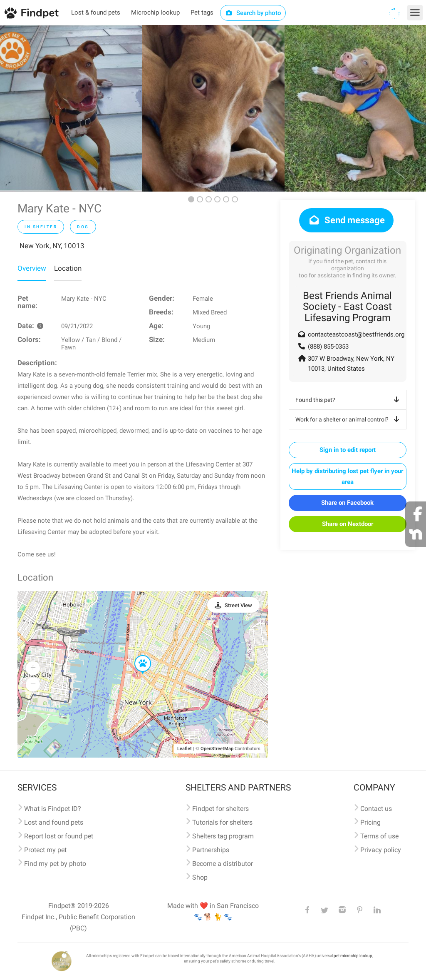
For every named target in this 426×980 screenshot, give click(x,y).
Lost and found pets (54, 822)
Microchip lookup (155, 12)
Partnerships (211, 850)
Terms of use (379, 836)
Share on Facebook (347, 503)
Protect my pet (45, 850)
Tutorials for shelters (222, 822)
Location (68, 268)
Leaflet (185, 749)
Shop (200, 877)
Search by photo (253, 13)
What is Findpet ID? (53, 809)
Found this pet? (349, 400)
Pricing (370, 822)
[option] (71, 108)
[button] (137, 656)
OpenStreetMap (217, 749)
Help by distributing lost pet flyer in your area (347, 476)
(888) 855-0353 (328, 347)
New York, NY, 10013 (52, 246)
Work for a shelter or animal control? (349, 419)
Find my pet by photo (55, 864)
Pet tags (202, 12)
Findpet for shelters (220, 809)
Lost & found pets (96, 12)
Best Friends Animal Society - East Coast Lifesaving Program (347, 307)
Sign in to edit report (348, 450)
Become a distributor (223, 864)
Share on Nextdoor (348, 524)
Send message (346, 220)
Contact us (376, 809)
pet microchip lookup (353, 956)
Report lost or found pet (59, 836)
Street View (238, 605)
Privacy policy (381, 850)
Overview (32, 268)
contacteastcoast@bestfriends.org (356, 334)
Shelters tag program (223, 836)
